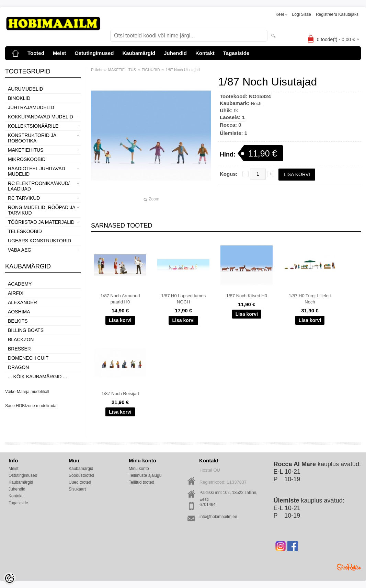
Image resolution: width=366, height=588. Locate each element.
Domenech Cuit (28, 358)
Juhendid (175, 53)
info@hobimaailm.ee (218, 517)
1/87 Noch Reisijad (120, 394)
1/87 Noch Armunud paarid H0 (120, 299)
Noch (256, 103)
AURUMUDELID (26, 89)
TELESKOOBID (25, 231)
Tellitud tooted (141, 482)
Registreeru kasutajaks (337, 14)
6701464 (208, 505)
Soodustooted (81, 475)
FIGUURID (151, 70)
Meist (59, 53)
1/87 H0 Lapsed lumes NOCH (183, 299)
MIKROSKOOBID (27, 159)
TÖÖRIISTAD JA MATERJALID (41, 222)
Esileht (97, 70)
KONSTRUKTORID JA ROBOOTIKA (32, 138)
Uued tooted (80, 482)
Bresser (19, 349)
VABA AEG (20, 250)
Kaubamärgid (139, 53)
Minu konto (139, 469)
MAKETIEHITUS (26, 150)
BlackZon (21, 339)
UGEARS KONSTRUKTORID (39, 241)
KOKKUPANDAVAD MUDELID (41, 117)
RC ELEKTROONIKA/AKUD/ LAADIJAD (39, 186)
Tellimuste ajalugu (145, 475)
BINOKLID (19, 98)
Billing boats (26, 330)
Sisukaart (77, 489)
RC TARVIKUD (24, 198)
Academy (20, 284)
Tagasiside (236, 53)
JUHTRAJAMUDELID (31, 107)
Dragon (18, 367)
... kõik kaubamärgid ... (37, 377)
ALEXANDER (22, 302)
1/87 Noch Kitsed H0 (247, 296)
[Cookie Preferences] (10, 578)
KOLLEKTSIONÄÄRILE (33, 126)
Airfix (16, 293)
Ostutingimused (94, 53)
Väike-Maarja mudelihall (27, 392)
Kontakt (205, 53)
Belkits (18, 321)
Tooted (36, 53)
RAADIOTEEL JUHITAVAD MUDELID (37, 171)
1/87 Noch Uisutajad (183, 70)
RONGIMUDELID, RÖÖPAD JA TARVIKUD (42, 210)
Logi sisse (302, 14)
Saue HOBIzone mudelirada (31, 406)
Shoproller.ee (349, 567)
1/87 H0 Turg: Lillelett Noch (310, 299)
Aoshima (19, 312)
